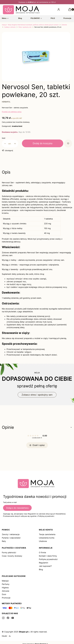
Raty (4, 541)
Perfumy (6, 584)
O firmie (42, 553)
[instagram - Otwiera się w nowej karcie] (3, 618)
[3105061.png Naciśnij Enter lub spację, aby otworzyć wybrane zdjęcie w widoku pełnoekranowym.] (36, 57)
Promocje (6, 598)
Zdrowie (64, 25)
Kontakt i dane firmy (48, 556)
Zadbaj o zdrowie (10, 27)
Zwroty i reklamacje (11, 534)
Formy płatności (9, 553)
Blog (41, 569)
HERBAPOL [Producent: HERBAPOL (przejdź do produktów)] (6, 102)
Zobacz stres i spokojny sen (37, 395)
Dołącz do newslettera (17, 508)
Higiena (5, 588)
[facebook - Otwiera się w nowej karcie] (8, 618)
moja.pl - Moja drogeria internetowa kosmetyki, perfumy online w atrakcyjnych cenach (30, 25)
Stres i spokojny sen (25, 27)
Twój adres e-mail (10, 502)
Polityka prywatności (48, 559)
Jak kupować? (45, 566)
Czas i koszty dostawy (12, 556)
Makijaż (5, 581)
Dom (4, 594)
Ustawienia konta (47, 538)
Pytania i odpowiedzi (11, 538)
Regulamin (44, 563)
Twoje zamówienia (47, 534)
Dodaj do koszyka (43, 143)
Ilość (4, 138)
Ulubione (43, 541)
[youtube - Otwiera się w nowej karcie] (13, 618)
